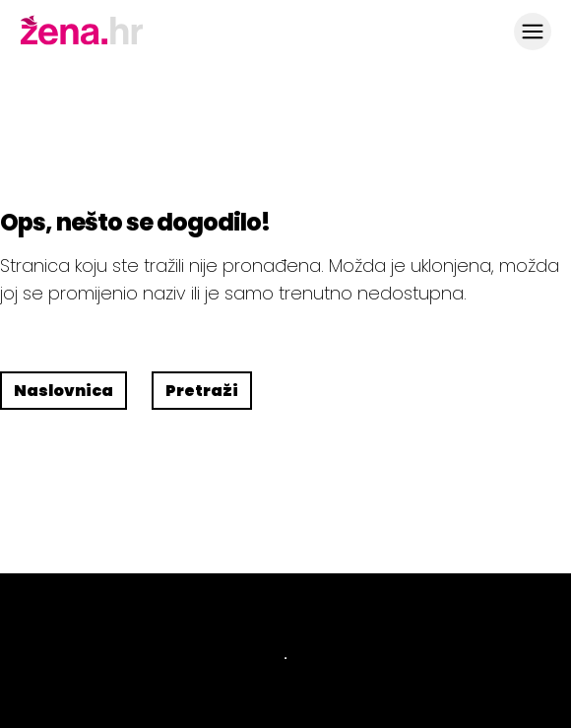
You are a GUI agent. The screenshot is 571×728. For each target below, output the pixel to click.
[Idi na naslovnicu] (82, 42)
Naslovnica (63, 391)
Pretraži (202, 391)
